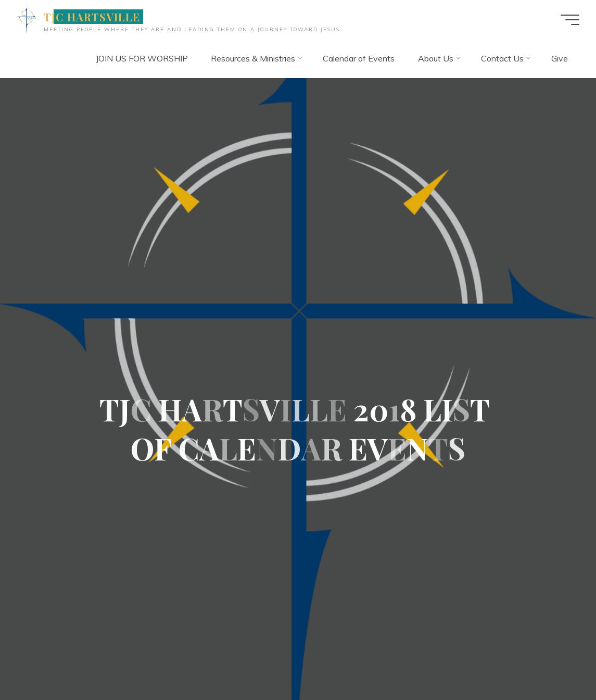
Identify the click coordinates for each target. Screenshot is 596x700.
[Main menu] (570, 20)
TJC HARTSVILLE (92, 17)
